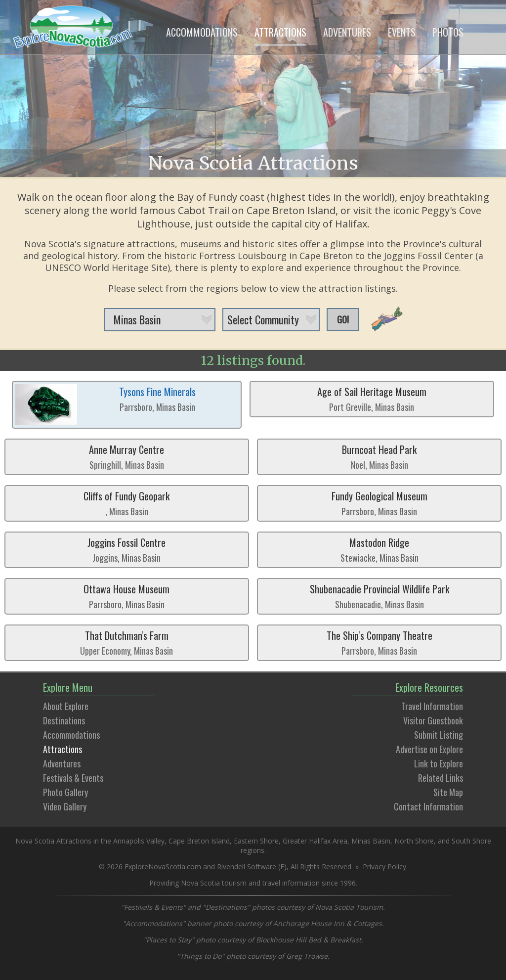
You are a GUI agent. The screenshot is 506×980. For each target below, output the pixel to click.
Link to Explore (439, 763)
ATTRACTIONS (280, 32)
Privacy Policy (384, 867)
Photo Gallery (65, 792)
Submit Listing (439, 735)
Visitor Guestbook (433, 720)
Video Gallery (65, 806)
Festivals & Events (73, 778)
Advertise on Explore (429, 749)
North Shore (414, 841)
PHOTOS (448, 32)
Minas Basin (371, 841)
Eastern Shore (256, 841)
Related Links (441, 778)
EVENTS (402, 32)
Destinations (64, 720)
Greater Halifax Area (315, 841)
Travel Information (432, 706)
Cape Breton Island (199, 841)
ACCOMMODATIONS (202, 32)
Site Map (448, 792)
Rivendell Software (247, 867)
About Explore (66, 706)
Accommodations (71, 735)
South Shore (471, 841)
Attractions (63, 749)
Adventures (62, 763)
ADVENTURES (347, 32)
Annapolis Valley (139, 841)
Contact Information (428, 806)
